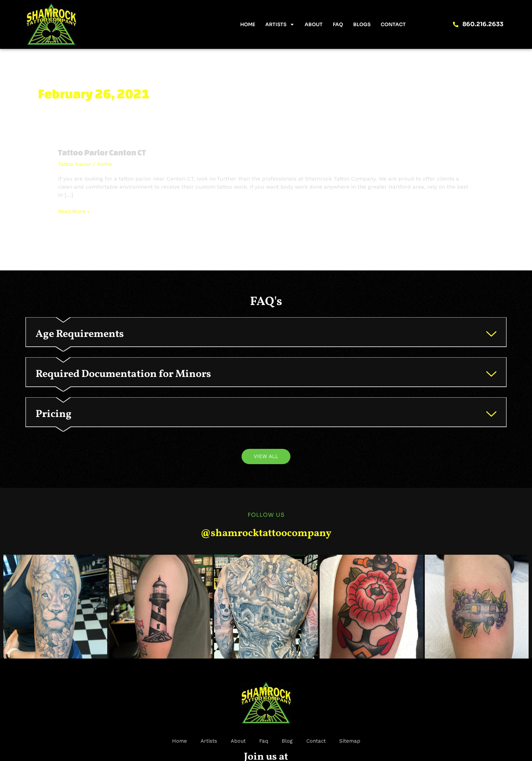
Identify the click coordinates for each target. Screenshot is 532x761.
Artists (280, 24)
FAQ (338, 24)
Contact (393, 24)
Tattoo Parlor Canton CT (104, 152)
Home (248, 24)
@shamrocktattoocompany (266, 557)
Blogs (362, 24)
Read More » (74, 211)
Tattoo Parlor (75, 164)
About (314, 24)
